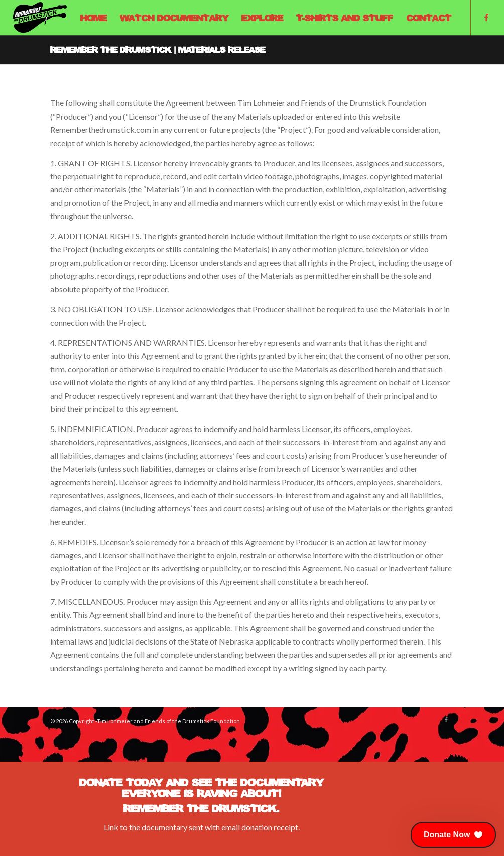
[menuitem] (94, 18)
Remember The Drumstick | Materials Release (158, 49)
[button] (453, 835)
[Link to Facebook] (486, 17)
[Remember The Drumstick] (40, 18)
